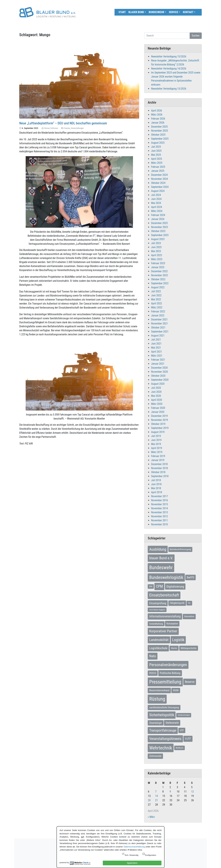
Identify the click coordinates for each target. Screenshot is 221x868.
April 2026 (157, 111)
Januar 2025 (158, 171)
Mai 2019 (156, 444)
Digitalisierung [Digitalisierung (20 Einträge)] (175, 587)
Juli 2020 (156, 388)
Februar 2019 (158, 456)
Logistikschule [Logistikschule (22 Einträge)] (158, 648)
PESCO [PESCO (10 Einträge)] (153, 673)
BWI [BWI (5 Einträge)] (151, 586)
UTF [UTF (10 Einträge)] (182, 730)
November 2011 (159, 520)
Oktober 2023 (158, 231)
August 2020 (158, 384)
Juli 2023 (156, 243)
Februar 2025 (158, 167)
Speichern (132, 863)
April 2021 (157, 352)
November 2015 (159, 504)
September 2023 (160, 235)
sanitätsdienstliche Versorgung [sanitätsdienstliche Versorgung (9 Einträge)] (164, 708)
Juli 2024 (156, 195)
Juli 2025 (156, 147)
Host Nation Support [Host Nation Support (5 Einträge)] (157, 610)
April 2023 (157, 255)
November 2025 (159, 131)
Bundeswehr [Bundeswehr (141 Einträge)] (161, 568)
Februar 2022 (158, 311)
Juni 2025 (156, 151)
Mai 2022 (156, 299)
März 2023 (157, 259)
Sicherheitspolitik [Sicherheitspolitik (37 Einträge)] (162, 715)
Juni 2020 (156, 392)
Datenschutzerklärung (134, 847)
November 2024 (159, 179)
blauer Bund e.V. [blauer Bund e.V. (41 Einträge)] (161, 558)
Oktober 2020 (158, 376)
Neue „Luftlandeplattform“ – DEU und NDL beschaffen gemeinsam (63, 123)
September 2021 (160, 332)
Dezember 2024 (159, 175)
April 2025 (157, 159)
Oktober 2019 (158, 424)
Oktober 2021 (158, 328)
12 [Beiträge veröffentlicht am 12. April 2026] (192, 792)
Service (174, 12)
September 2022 (160, 283)
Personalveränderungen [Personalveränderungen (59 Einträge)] (168, 665)
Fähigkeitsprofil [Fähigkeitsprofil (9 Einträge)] (177, 603)
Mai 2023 (156, 251)
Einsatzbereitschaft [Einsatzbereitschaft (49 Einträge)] (164, 595)
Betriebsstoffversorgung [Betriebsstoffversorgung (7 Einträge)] (180, 549)
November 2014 (159, 508)
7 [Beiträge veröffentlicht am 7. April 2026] (156, 792)
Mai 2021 (156, 348)
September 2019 (160, 428)
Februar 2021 (158, 360)
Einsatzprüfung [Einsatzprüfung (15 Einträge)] (158, 603)
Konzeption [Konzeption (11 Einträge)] (172, 624)
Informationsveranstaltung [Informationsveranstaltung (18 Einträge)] (165, 616)
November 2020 (159, 372)
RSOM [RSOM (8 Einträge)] (176, 690)
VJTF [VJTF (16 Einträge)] (188, 739)
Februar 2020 (158, 408)
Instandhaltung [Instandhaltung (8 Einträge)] (156, 624)
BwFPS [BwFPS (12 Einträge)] (190, 577)
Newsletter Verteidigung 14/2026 (169, 69)
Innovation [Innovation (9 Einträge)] (189, 616)
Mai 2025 (156, 155)
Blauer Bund (136, 12)
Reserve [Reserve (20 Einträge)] (190, 682)
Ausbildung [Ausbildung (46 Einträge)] (158, 549)
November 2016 (159, 500)
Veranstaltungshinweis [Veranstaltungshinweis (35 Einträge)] (165, 739)
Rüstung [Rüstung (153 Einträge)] (157, 699)
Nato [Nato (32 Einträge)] (153, 656)
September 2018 (160, 476)
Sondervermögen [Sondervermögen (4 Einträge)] (184, 715)
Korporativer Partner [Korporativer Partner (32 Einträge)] (163, 631)
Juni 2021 (156, 344)
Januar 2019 (158, 460)
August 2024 (158, 191)
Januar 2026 (158, 123)
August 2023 (158, 239)
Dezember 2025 (159, 127)
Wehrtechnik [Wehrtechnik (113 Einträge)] (161, 748)
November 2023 (159, 227)
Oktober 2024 (158, 183)
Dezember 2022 (159, 271)
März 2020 (157, 404)
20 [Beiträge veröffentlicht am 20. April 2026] (149, 800)
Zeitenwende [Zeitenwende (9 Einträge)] (155, 756)
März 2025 (157, 163)
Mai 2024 (156, 203)
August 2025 (158, 143)
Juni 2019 (156, 440)
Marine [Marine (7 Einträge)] (174, 648)
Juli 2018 (156, 480)
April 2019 (157, 448)
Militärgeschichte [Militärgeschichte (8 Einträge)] (189, 648)
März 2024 (157, 211)
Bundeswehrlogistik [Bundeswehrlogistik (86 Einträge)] (166, 577)
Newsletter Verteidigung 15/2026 (169, 56)
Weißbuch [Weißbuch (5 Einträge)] (179, 748)
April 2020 (157, 400)
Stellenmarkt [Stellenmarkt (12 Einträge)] (172, 723)
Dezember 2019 (159, 416)
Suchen (196, 36)
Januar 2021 (158, 364)
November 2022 (159, 275)
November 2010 (159, 524)
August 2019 (158, 432)
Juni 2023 (156, 247)
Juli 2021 (156, 340)
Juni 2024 (156, 199)
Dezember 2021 (159, 319)
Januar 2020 (158, 412)
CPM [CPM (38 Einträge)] (159, 586)
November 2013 (159, 512)
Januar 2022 (158, 315)
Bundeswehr (156, 12)
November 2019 (159, 420)
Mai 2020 (156, 396)
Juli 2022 (156, 291)
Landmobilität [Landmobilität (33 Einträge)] (159, 640)
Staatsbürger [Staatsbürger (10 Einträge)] (156, 723)
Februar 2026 (158, 119)
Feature (67, 128)
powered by (64, 862)
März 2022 (157, 307)
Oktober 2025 (158, 135)
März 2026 (157, 115)
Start (122, 12)
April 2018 (157, 492)
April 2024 (157, 207)
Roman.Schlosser (51, 128)
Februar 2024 (158, 215)
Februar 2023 (158, 263)
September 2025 (160, 139)
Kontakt (188, 12)
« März (151, 817)
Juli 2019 (156, 436)
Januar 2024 (158, 219)
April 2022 (157, 303)
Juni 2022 (156, 295)
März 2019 (157, 452)
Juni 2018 (156, 484)
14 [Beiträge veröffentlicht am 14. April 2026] (156, 796)
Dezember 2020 (159, 368)
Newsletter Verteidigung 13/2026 (169, 89)
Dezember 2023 (159, 223)
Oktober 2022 (158, 279)
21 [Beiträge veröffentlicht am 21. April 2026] (156, 800)
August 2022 (158, 287)
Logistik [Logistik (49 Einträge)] (178, 640)
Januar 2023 (158, 267)
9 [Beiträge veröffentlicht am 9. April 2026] (170, 792)
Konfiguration (151, 855)
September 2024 (160, 187)
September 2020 (160, 380)
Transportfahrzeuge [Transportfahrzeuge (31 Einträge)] (163, 730)
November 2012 (159, 516)
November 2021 (159, 324)
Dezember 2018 (159, 464)
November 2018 (159, 468)
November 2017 (159, 496)
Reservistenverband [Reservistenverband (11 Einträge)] (159, 690)
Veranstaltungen (77, 128)
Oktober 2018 (158, 472)
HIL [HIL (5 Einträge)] (189, 603)
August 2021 (158, 336)
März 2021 (157, 356)
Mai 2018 (156, 488)
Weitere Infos (136, 850)
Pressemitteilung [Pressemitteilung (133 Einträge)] (165, 682)
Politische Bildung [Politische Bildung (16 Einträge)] (170, 673)
